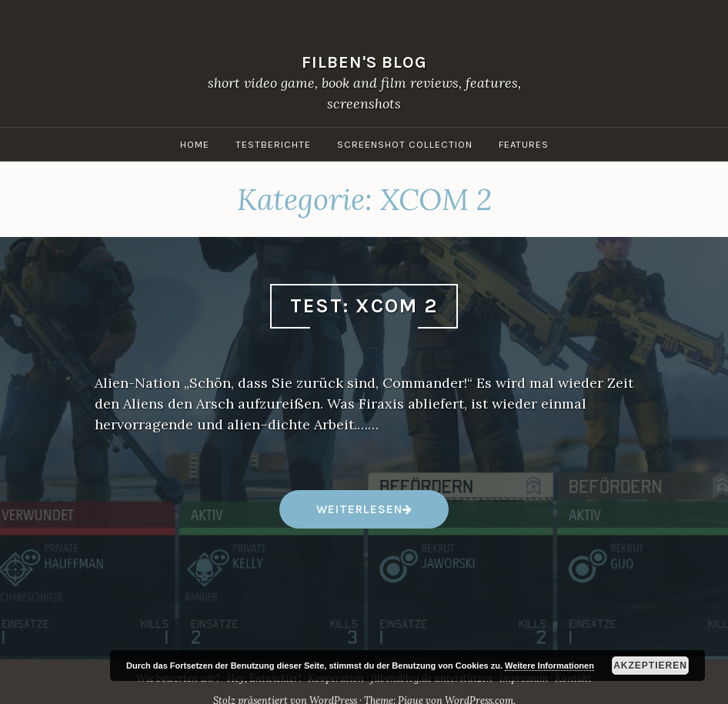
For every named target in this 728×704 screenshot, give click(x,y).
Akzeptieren (650, 666)
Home (195, 144)
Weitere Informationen (549, 666)
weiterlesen (359, 515)
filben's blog (364, 62)
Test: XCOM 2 (364, 306)
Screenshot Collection (405, 144)
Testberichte (273, 144)
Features (524, 144)
